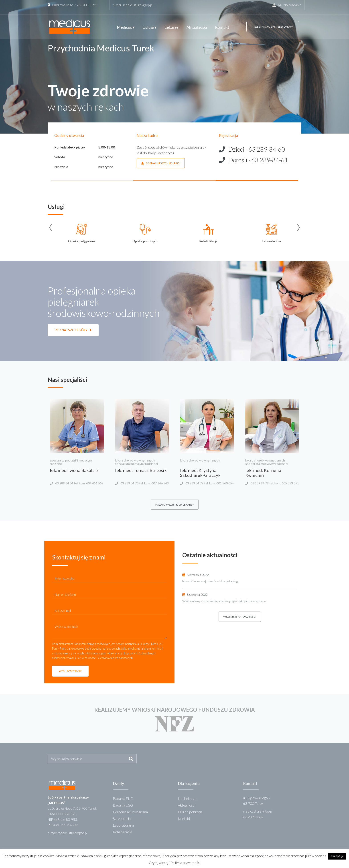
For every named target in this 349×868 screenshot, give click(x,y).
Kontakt (222, 27)
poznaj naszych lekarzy (161, 163)
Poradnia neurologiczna (130, 812)
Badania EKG (123, 798)
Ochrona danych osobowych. (116, 658)
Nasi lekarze (187, 798)
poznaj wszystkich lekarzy (175, 505)
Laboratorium (123, 825)
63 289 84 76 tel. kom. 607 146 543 (145, 483)
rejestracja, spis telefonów (273, 27)
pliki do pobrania (287, 5)
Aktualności (197, 27)
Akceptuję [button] (337, 856)
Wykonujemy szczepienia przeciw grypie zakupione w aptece (224, 601)
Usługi (150, 27)
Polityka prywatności (185, 863)
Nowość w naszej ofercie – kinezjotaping (210, 581)
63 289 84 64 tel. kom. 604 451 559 (79, 483)
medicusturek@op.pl (138, 5)
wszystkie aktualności (240, 617)
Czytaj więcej (158, 863)
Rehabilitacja (122, 832)
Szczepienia (122, 818)
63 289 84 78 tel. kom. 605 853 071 (275, 483)
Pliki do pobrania (190, 812)
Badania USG (123, 805)
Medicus (126, 27)
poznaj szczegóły (73, 330)
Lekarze (171, 27)
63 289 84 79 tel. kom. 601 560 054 (210, 483)
